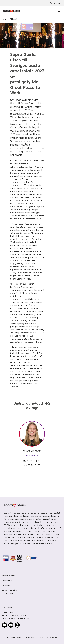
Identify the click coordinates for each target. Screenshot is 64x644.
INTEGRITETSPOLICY (12, 580)
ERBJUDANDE (8, 575)
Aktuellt (13, 19)
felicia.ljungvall (33, 461)
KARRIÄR (6, 585)
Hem (4, 19)
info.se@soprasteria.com (19, 618)
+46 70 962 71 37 (32, 465)
